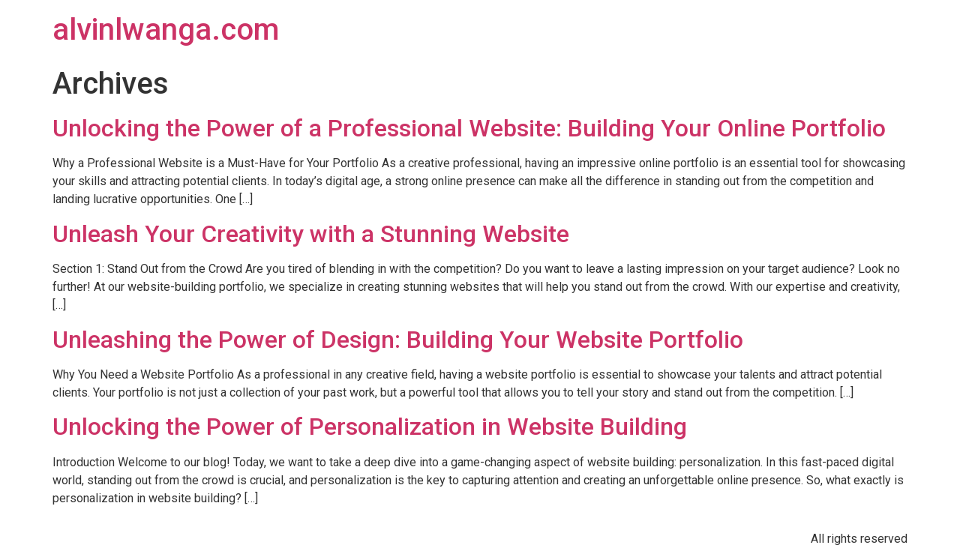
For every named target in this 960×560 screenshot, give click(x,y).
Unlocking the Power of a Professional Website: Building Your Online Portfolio (469, 128)
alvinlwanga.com (166, 30)
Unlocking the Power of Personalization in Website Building (370, 427)
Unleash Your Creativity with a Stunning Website (311, 234)
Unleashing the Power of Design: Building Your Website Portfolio (398, 340)
